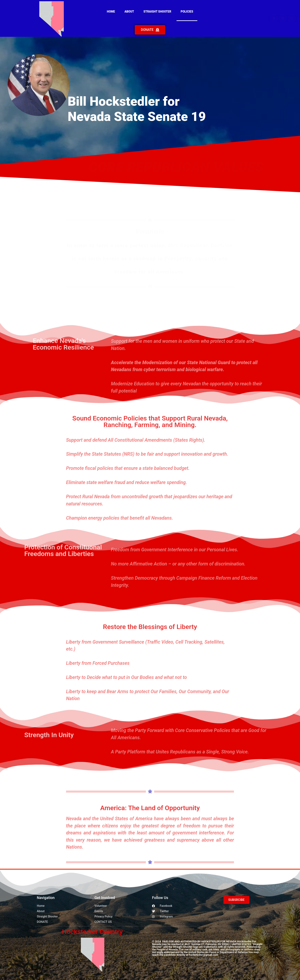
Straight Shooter (157, 12)
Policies (187, 12)
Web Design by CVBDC (208, 959)
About (129, 12)
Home (111, 12)
